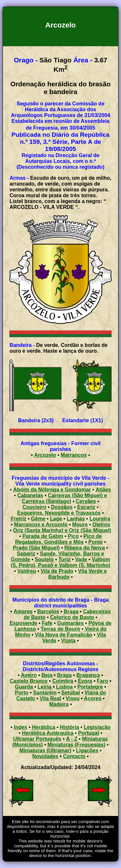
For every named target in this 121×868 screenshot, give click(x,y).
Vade (81, 559)
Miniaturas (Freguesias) (76, 745)
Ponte (96, 542)
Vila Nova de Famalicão (64, 635)
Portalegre (90, 687)
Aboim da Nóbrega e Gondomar (52, 490)
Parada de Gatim (43, 536)
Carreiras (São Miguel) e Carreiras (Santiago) (65, 498)
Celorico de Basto (72, 617)
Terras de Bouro (60, 629)
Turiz (64, 559)
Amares (23, 611)
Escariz (86, 507)
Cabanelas (30, 495)
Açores (93, 698)
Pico (73, 536)
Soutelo (44, 559)
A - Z (72, 739)
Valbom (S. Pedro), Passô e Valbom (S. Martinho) (60, 562)
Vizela (68, 641)
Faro (102, 681)
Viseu (73, 698)
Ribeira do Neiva (84, 548)
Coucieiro (35, 507)
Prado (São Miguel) (36, 548)
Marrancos (74, 455)
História (70, 727)
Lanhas (76, 519)
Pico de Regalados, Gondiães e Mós (59, 539)
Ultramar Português (37, 739)
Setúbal (71, 693)
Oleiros (101, 525)
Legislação (97, 727)
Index (21, 727)
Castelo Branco (29, 681)
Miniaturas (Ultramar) (45, 750)
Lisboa (65, 687)
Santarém (45, 693)
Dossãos (62, 507)
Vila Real (50, 698)
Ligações (87, 750)
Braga (71, 611)
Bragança (88, 675)
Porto (22, 693)
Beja (47, 675)
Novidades (45, 756)
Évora (85, 681)
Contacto (74, 756)
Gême (38, 519)
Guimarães (71, 623)
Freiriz (19, 519)
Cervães (86, 501)
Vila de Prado (57, 571)
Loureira (100, 519)
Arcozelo (45, 455)
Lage (56, 519)
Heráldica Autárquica (48, 733)
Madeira (59, 704)
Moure (80, 525)
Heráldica (44, 727)
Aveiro (29, 675)
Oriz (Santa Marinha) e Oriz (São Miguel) (62, 530)
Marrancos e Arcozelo (41, 525)
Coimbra (63, 681)
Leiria (45, 687)
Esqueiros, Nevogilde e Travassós (59, 513)
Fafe (47, 623)
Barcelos (48, 611)
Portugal (89, 733)
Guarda (24, 687)
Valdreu (27, 571)
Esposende (23, 623)
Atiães (103, 490)
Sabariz (26, 554)
